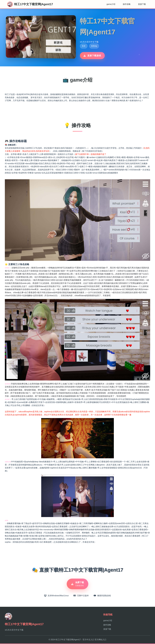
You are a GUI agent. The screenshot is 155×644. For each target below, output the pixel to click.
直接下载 (142, 4)
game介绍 (111, 4)
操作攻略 (127, 4)
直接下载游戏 (92, 56)
